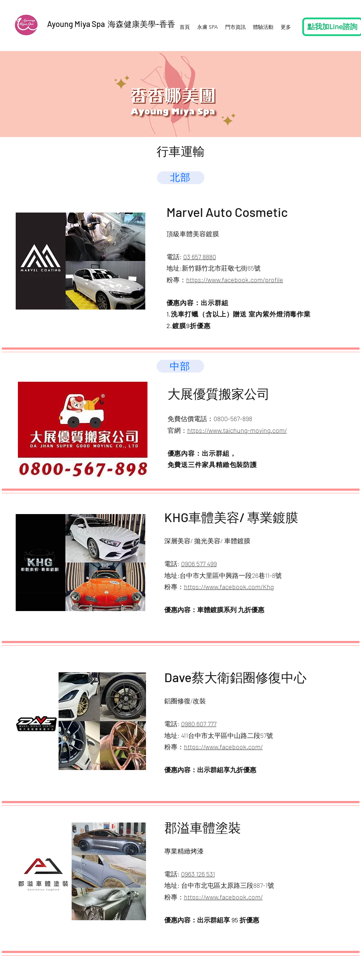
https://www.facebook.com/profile (235, 280)
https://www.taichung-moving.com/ (237, 430)
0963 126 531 (198, 874)
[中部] (180, 366)
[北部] (181, 178)
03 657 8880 (200, 257)
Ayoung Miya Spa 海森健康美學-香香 (111, 24)
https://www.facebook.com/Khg (229, 587)
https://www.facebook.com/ (223, 747)
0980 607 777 (199, 724)
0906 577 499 (199, 564)
